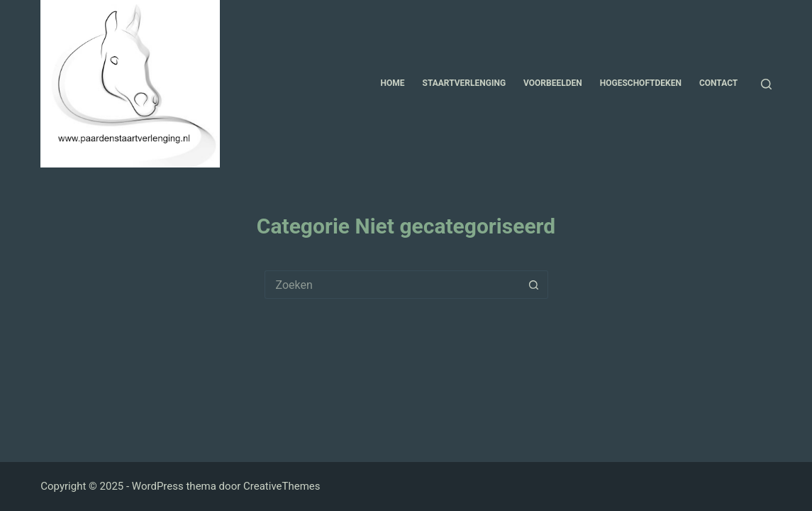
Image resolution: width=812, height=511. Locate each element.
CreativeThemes (282, 486)
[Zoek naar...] (392, 285)
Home (393, 83)
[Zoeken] (766, 84)
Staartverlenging (465, 83)
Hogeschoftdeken (641, 83)
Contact (718, 83)
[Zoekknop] (534, 285)
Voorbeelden (553, 83)
